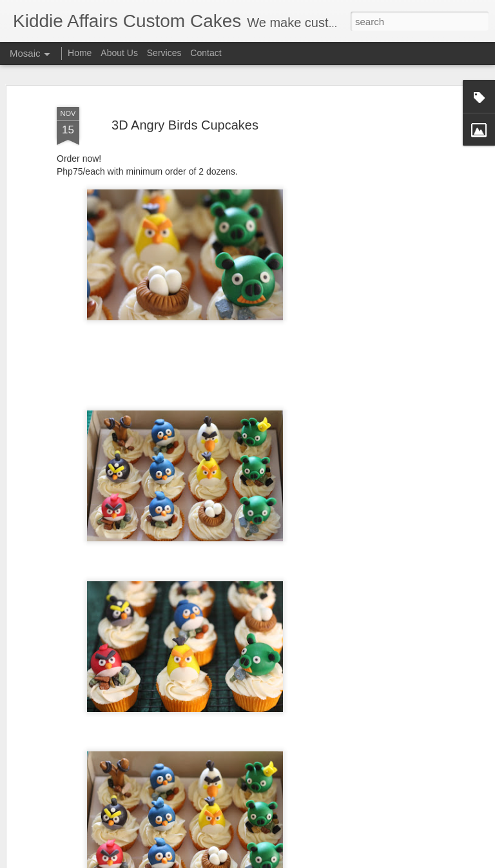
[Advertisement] (384, 304)
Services (164, 53)
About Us (119, 53)
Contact (206, 53)
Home (80, 53)
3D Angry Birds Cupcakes (185, 125)
